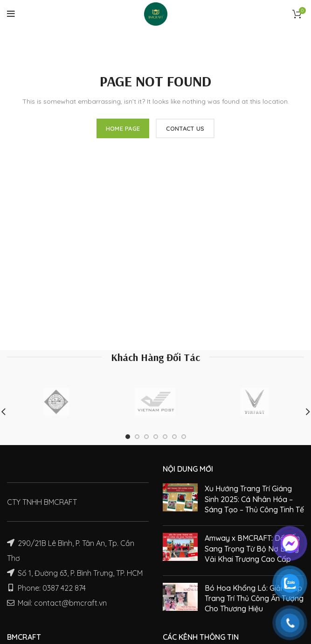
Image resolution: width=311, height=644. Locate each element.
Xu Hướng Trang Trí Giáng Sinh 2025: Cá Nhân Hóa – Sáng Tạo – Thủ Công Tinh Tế (254, 499)
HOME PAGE (123, 128)
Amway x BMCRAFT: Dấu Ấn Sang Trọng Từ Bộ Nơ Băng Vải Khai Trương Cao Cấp (252, 548)
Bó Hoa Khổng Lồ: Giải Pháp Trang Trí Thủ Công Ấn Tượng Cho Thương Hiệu (254, 598)
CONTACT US (185, 128)
